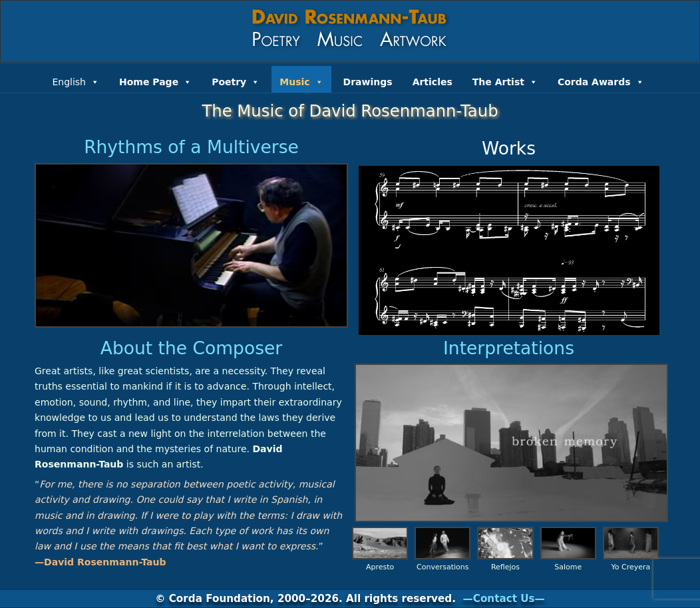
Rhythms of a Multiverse (191, 147)
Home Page (155, 81)
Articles (433, 82)
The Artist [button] (505, 81)
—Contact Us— (504, 599)
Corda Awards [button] (601, 81)
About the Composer (191, 348)
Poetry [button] (236, 81)
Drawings (368, 82)
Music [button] (301, 81)
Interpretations (509, 348)
